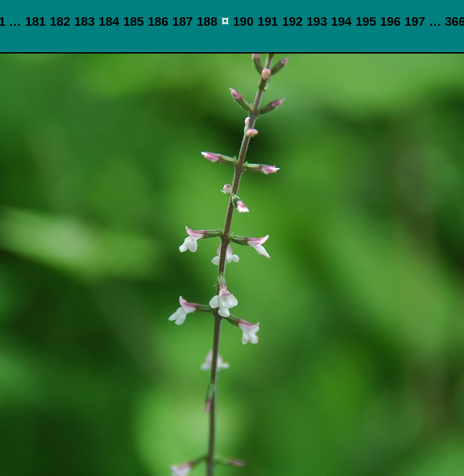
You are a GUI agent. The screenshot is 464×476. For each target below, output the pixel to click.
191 (268, 21)
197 (415, 21)
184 (109, 21)
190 (243, 21)
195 (366, 21)
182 (60, 21)
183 (84, 21)
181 (35, 21)
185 (133, 21)
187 (183, 21)
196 (390, 21)
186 (158, 21)
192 (292, 21)
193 (317, 21)
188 (207, 21)
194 (341, 21)
